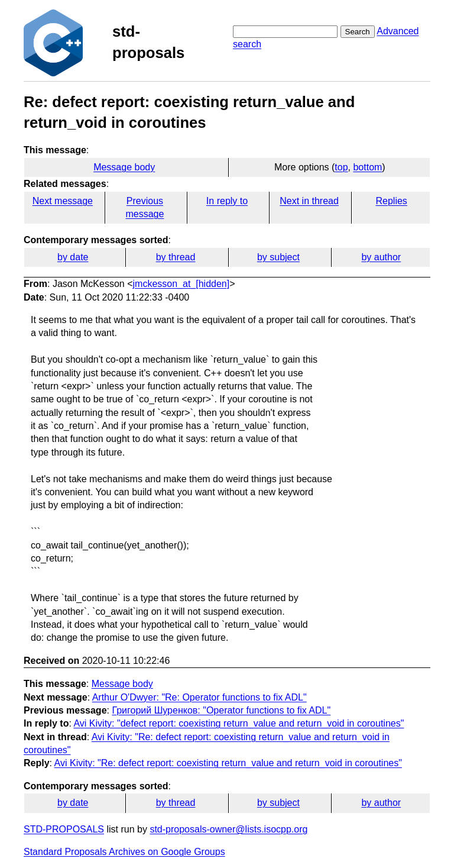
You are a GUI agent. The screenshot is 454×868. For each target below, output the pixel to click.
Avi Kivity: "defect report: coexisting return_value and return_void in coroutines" (239, 723)
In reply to (227, 201)
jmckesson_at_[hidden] (181, 284)
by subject (278, 257)
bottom (367, 167)
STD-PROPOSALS (64, 829)
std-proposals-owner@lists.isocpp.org (228, 829)
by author (381, 257)
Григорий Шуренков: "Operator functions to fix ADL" (221, 710)
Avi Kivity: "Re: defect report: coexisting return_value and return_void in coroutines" (228, 763)
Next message (63, 201)
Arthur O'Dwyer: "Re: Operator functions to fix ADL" (200, 697)
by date (73, 257)
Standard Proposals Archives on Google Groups (124, 852)
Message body (124, 167)
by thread (176, 257)
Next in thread (309, 201)
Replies (391, 201)
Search (358, 32)
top (341, 167)
